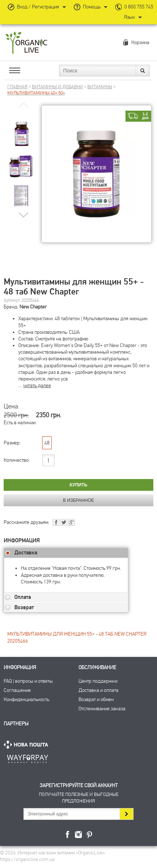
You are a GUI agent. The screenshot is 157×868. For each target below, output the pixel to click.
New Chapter (33, 307)
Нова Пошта (28, 745)
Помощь (92, 7)
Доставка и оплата (98, 690)
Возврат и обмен (96, 699)
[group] (22, 128)
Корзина (140, 42)
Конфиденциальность (26, 699)
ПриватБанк (28, 758)
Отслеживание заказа (102, 709)
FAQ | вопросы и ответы (28, 681)
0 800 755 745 (139, 7)
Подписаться (126, 814)
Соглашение (17, 690)
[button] (24, 215)
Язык (129, 17)
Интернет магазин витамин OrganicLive (27, 43)
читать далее (37, 385)
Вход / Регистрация (38, 7)
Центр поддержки (98, 681)
